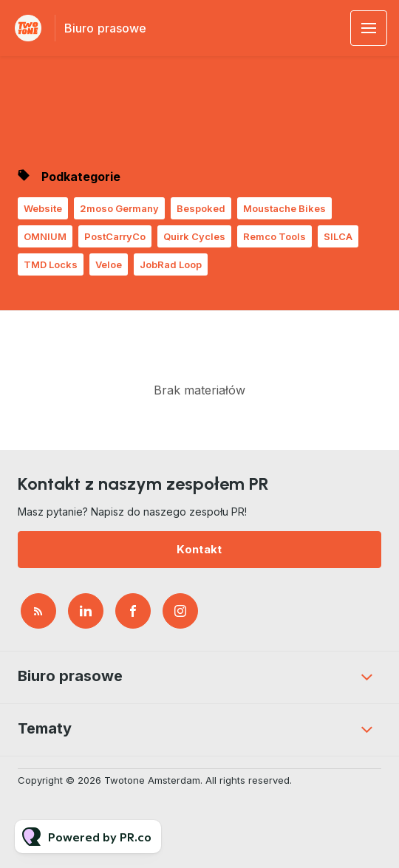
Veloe (109, 264)
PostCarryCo (115, 236)
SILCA (338, 236)
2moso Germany (119, 208)
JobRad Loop (171, 264)
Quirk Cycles (194, 236)
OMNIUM (45, 236)
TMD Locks (51, 264)
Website (43, 208)
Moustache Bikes (284, 208)
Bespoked (201, 208)
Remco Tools (274, 236)
